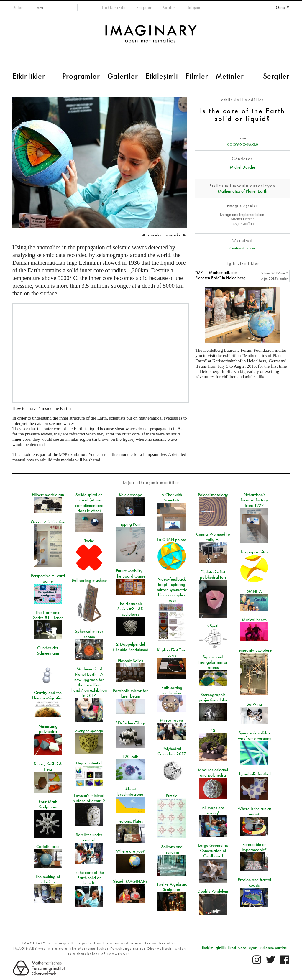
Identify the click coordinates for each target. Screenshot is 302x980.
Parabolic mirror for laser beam (130, 693)
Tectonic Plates (130, 821)
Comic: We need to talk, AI (213, 537)
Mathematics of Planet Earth (242, 191)
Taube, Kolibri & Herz (48, 767)
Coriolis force (48, 846)
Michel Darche (242, 167)
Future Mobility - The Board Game (130, 573)
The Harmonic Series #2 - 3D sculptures (131, 609)
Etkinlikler (29, 76)
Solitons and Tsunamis (172, 849)
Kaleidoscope (131, 495)
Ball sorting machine (89, 580)
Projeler (144, 7)
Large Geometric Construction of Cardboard (213, 851)
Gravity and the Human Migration (48, 695)
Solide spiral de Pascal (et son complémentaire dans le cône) (89, 503)
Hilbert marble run (48, 495)
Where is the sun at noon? (254, 811)
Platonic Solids (131, 661)
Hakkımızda (114, 7)
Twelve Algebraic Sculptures (172, 887)
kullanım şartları (273, 948)
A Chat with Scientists (172, 497)
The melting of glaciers (48, 879)
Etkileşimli (162, 76)
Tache (89, 541)
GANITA (254, 591)
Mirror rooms (172, 720)
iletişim (208, 948)
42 (213, 730)
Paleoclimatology (213, 495)
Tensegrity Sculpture (254, 650)
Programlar (81, 76)
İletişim (193, 7)
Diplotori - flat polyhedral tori (213, 575)
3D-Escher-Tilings (130, 723)
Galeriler (123, 76)
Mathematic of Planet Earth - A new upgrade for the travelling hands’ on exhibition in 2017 (89, 682)
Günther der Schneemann (48, 650)
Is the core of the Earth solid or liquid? (89, 878)
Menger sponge (89, 731)
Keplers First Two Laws (172, 652)
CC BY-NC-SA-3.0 (243, 144)
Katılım (169, 7)
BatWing (254, 704)
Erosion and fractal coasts (254, 882)
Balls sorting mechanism (172, 690)
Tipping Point (130, 524)
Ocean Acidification (48, 522)
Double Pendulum (213, 891)
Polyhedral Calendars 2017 (172, 751)
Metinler (230, 76)
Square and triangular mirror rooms (213, 662)
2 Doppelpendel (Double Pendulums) (131, 647)
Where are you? (131, 851)
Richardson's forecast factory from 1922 (254, 500)
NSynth (213, 626)
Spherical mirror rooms (89, 634)
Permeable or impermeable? (254, 847)
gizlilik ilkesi (226, 948)
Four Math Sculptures (48, 804)
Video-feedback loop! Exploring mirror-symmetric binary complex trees (172, 590)
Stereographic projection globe (213, 697)
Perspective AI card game (48, 578)
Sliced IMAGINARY (130, 881)
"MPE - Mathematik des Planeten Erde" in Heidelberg (220, 275)
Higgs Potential (89, 763)
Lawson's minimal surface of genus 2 (89, 798)
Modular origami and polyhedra (213, 772)
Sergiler (276, 76)
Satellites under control (89, 837)
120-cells (130, 757)
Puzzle (172, 796)
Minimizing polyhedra (48, 729)
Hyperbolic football (254, 774)
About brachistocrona (130, 792)
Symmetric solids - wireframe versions (254, 736)
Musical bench (254, 620)
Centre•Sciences (242, 248)
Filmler (197, 76)
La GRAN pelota (172, 540)
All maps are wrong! (213, 810)
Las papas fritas (254, 552)
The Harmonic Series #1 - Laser (48, 615)
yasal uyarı (248, 948)
